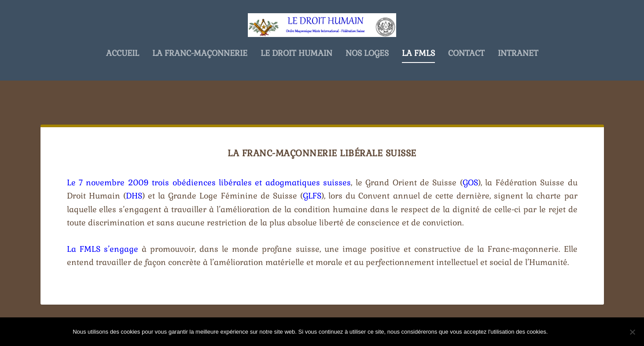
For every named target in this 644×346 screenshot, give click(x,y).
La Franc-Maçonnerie (200, 82)
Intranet (518, 82)
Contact (466, 82)
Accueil (123, 82)
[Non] (632, 332)
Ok (562, 332)
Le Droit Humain (296, 82)
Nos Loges (367, 82)
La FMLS (418, 82)
